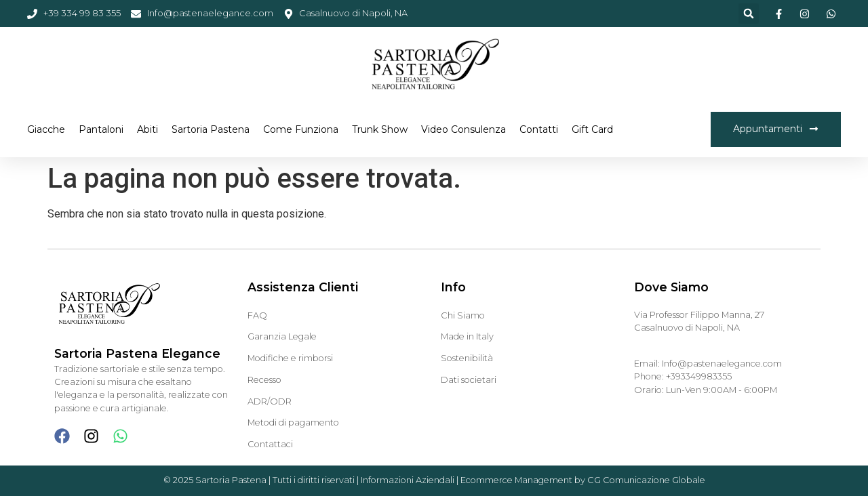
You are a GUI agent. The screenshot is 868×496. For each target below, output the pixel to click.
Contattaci (270, 444)
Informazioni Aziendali (408, 480)
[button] (749, 14)
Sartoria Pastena (211, 129)
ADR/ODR (270, 401)
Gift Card (592, 129)
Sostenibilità (467, 358)
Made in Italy (467, 336)
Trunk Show (380, 129)
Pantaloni (101, 129)
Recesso (264, 380)
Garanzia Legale (282, 336)
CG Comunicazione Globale (646, 480)
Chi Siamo (463, 315)
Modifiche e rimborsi (290, 358)
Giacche (46, 129)
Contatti (539, 129)
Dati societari (469, 380)
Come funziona (301, 129)
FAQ (257, 315)
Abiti (147, 129)
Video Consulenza (463, 129)
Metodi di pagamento (293, 422)
